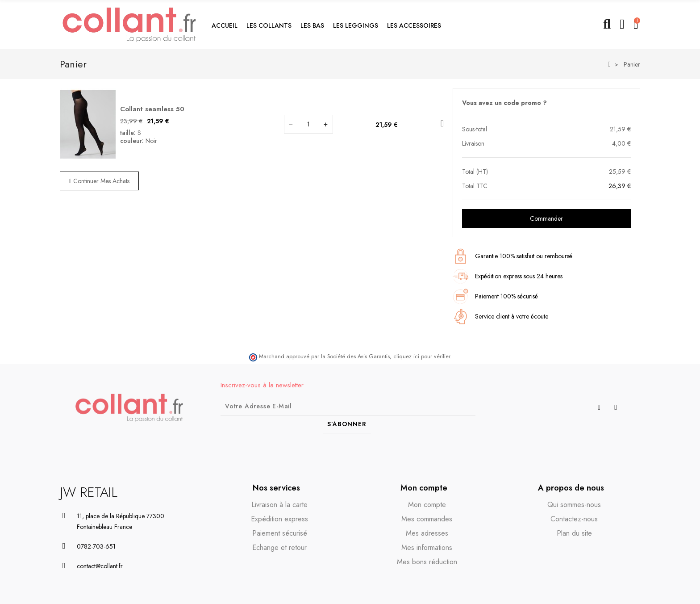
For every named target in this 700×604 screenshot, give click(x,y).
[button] (269, 25)
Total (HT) (475, 172)
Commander (546, 218)
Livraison (473, 143)
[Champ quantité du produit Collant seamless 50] (308, 124)
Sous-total (475, 129)
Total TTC (475, 186)
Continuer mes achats (99, 181)
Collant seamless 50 (152, 109)
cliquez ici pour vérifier (422, 357)
